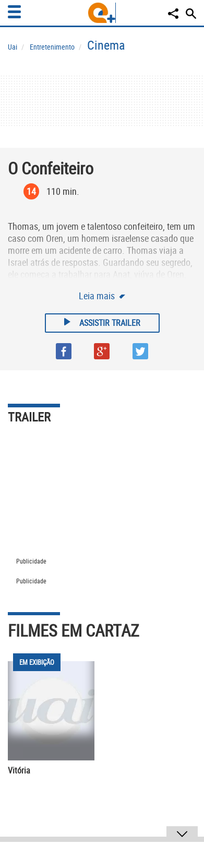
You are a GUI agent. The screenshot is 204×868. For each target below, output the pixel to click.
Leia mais (98, 296)
